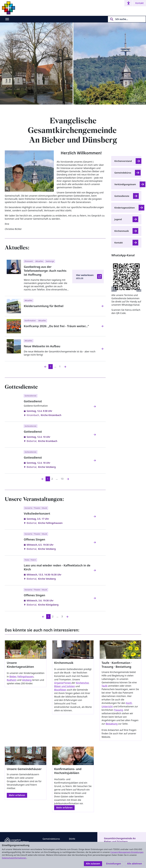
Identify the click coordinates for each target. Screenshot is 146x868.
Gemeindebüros (123, 173)
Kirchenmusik (122, 231)
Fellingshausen (25, 677)
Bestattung (112, 724)
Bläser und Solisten (64, 686)
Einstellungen (114, 864)
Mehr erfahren (17, 795)
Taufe (105, 686)
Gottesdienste (122, 196)
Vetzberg (27, 680)
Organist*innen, (63, 683)
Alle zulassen (93, 864)
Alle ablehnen (135, 864)
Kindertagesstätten (125, 208)
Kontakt (139, 3)
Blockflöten (60, 690)
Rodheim (12, 680)
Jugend (118, 219)
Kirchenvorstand (123, 161)
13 (62, 479)
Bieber (13, 677)
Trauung (118, 710)
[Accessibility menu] (129, 3)
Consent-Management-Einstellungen (127, 852)
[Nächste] (68, 479)
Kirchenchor (82, 683)
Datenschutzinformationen (14, 858)
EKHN (72, 839)
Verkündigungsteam (125, 184)
